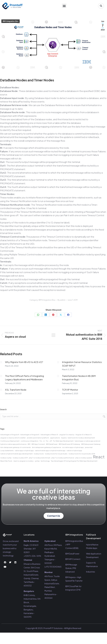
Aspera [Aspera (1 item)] (64, 438)
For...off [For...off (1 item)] (49, 441)
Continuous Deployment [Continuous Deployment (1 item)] (10, 441)
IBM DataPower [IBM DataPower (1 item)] (52, 444)
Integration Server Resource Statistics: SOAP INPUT (82, 364)
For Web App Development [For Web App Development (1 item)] (63, 441)
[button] (64, 6)
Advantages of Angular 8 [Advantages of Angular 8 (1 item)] (10, 435)
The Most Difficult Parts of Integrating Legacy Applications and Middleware (24, 378)
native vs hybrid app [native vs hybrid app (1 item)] (74, 451)
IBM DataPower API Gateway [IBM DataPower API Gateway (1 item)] (69, 444)
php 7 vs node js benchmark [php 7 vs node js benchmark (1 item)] (40, 458)
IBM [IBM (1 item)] (29, 444)
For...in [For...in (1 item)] (42, 441)
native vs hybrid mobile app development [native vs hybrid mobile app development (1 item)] (17, 454)
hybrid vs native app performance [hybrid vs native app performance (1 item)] (13, 444)
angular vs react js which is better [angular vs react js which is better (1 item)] (13, 438)
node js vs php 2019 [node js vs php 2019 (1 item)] (20, 458)
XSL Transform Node (16, 390)
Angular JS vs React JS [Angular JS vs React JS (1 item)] (84, 435)
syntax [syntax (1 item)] (37, 461)
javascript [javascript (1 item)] (89, 447)
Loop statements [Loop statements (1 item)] (7, 451)
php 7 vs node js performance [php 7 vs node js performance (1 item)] (63, 458)
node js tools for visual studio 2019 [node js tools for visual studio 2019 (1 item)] (82, 454)
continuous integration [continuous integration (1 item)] (30, 441)
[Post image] (1, 362)
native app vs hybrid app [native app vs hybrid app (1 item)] (24, 451)
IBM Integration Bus (11, 21)
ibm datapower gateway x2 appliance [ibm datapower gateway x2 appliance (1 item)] (46, 447)
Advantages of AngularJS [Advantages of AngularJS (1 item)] (30, 435)
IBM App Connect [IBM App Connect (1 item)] (38, 444)
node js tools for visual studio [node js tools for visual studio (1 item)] (56, 454)
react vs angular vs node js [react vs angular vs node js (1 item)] (23, 461)
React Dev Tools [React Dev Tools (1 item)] (6, 461)
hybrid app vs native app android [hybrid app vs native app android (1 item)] (87, 441)
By (62, 300)
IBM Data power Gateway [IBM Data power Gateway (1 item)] (91, 444)
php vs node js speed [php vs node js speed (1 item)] (84, 458)
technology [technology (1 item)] (45, 461)
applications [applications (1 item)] (55, 438)
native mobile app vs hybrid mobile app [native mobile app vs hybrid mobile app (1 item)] (50, 451)
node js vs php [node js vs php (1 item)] (6, 458)
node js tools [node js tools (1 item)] (39, 454)
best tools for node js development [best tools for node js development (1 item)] (81, 438)
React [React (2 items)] (99, 457)
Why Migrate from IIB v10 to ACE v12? (24, 362)
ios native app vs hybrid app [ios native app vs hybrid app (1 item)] (73, 447)
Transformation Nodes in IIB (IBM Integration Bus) (79, 378)
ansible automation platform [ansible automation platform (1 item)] (38, 438)
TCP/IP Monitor (70, 390)
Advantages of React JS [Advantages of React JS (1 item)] (49, 435)
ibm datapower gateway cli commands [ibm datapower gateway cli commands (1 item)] (16, 447)
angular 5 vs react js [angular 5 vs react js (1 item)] (67, 435)
